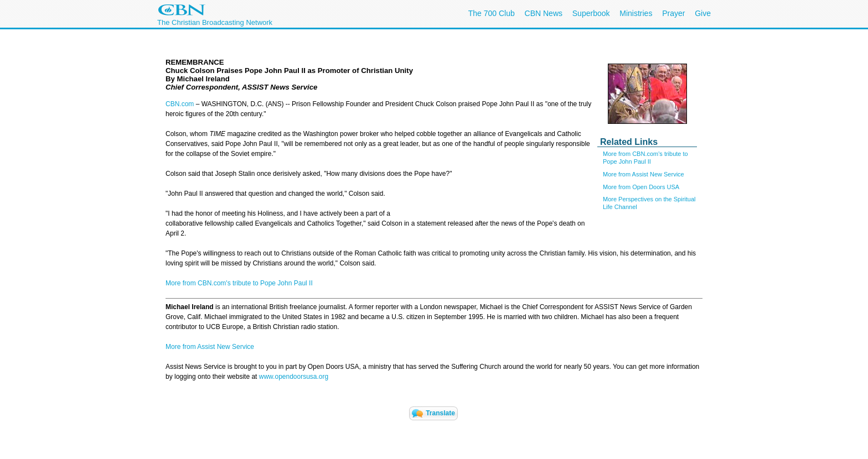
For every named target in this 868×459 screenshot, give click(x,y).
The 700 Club (492, 13)
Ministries (636, 13)
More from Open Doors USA (641, 187)
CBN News (544, 13)
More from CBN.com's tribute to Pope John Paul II (239, 283)
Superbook (591, 13)
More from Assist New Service (644, 174)
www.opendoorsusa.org (294, 377)
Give (703, 13)
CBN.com (180, 104)
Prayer (673, 13)
